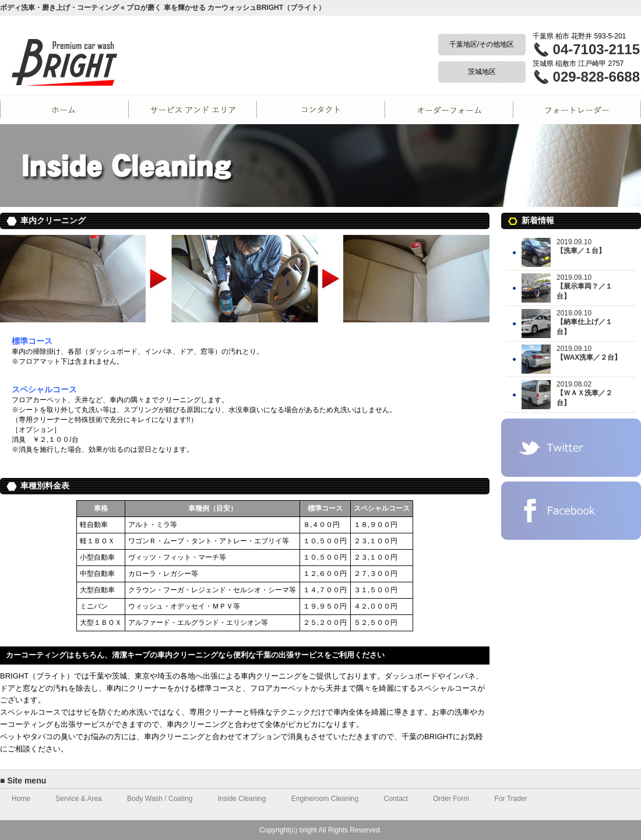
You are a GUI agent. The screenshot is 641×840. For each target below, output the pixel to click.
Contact (320, 110)
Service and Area (192, 110)
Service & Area (78, 799)
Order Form (449, 110)
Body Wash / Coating (160, 799)
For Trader (577, 110)
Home (64, 110)
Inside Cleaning (242, 799)
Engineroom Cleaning (325, 799)
